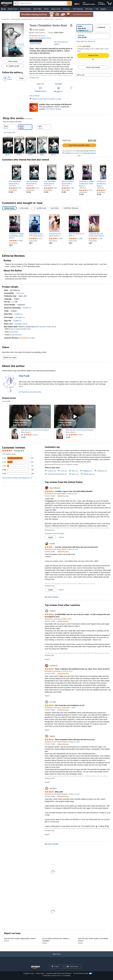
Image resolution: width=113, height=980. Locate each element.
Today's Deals (56, 9)
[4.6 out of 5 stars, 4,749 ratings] (15, 188)
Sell (97, 9)
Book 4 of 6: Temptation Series (40, 38)
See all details (34, 96)
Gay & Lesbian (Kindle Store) (21, 329)
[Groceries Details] (71, 9)
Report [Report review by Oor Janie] (47, 730)
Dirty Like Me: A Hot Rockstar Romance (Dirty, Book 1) (35, 431)
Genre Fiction (38, 19)
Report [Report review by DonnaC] (61, 590)
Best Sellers (38, 9)
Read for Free (93, 55)
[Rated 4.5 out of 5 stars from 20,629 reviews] (36, 435)
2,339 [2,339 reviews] (60, 239)
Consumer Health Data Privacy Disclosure (59, 973)
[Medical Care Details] (18, 9)
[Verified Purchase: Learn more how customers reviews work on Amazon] (63, 496)
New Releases (78, 9)
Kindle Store (6, 19)
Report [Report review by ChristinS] (47, 659)
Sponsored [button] (6, 401)
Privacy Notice (40, 973)
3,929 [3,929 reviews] (21, 241)
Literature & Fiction (27, 19)
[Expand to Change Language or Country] (63, 967)
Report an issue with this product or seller (45, 99)
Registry (103, 9)
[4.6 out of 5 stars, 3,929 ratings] (85, 190)
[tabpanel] (56, 144)
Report (7, 941)
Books (46, 9)
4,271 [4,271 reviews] (41, 239)
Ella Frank (35, 33)
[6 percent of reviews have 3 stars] (18, 466)
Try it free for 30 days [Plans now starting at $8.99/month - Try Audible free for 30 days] (54, 109)
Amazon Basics (26, 9)
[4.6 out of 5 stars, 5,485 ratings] (68, 188)
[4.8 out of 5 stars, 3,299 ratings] (50, 188)
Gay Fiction (59, 19)
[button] (3, 9)
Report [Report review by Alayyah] (47, 782)
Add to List (80, 75)
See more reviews (51, 597)
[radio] (85, 28)
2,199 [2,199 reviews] (100, 239)
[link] (16, 183)
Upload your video (10, 357)
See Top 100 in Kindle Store (46, 327)
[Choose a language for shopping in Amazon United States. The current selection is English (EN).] (76, 4)
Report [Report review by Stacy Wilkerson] (61, 537)
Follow (21, 78)
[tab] (10, 127)
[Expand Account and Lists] (96, 4)
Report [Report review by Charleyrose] (47, 696)
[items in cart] (109, 3)
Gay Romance (17, 335)
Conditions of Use (29, 973)
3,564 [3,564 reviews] (80, 239)
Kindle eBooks (15, 19)
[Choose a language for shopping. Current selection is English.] (56, 966)
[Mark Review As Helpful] (50, 537)
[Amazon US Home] (35, 967)
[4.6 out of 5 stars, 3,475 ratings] (103, 190)
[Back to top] (56, 956)
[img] (8, 146)
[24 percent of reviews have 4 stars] (18, 462)
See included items (9, 132)
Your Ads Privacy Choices (81, 973)
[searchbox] (43, 3)
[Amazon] (7, 3)
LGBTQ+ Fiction (49, 19)
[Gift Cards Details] (93, 9)
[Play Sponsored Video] (30, 416)
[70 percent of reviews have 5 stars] (18, 458)
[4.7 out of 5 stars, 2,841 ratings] (33, 188)
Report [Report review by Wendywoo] (47, 834)
